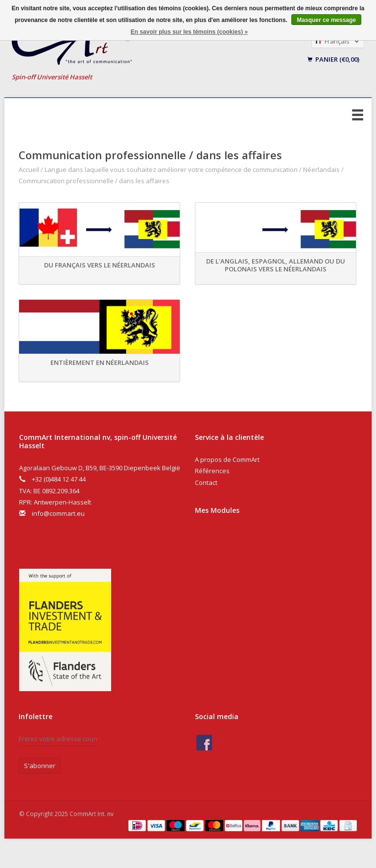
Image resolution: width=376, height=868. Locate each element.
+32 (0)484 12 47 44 (59, 479)
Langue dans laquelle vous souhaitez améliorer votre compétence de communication (171, 169)
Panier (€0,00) (333, 59)
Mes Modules (217, 510)
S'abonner (40, 766)
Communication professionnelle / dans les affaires (94, 181)
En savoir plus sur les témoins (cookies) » (189, 32)
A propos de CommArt (227, 459)
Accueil (29, 169)
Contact (206, 482)
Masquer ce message (326, 20)
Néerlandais (321, 169)
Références (212, 471)
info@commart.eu (58, 513)
